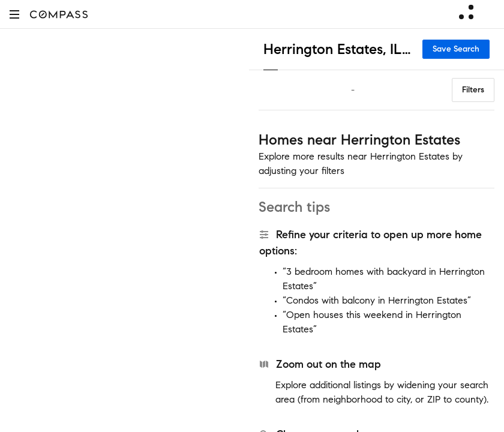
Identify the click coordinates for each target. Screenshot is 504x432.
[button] (14, 14)
